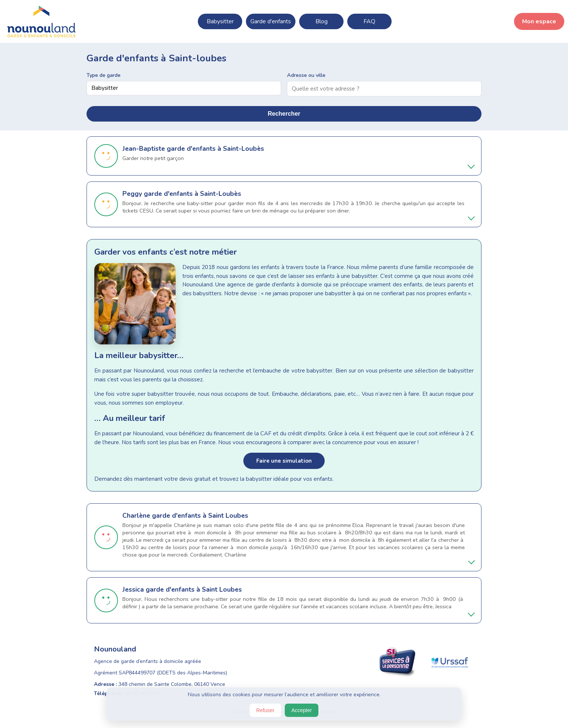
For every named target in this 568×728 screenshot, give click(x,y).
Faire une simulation (284, 461)
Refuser (265, 710)
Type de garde (104, 75)
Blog (322, 21)
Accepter (302, 710)
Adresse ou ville (306, 75)
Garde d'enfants (271, 21)
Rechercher (284, 114)
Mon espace (539, 21)
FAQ (369, 21)
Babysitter (220, 21)
